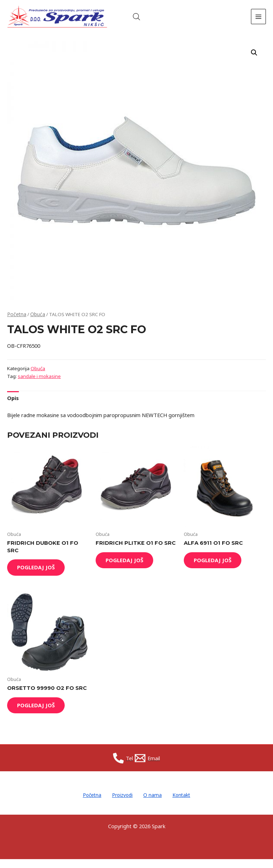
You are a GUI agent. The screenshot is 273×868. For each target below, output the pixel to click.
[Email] (149, 769)
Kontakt (188, 805)
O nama (155, 805)
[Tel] (122, 769)
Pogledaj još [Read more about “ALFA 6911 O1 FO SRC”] (216, 567)
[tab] (13, 404)
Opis (13, 404)
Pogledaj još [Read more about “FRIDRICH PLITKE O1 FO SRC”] (128, 567)
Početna (16, 320)
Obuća (36, 320)
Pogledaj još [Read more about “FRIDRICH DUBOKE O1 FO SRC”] (40, 574)
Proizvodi (121, 805)
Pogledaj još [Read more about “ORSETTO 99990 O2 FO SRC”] (40, 714)
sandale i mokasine (39, 382)
